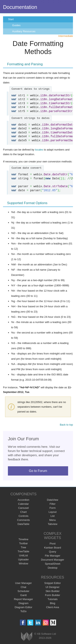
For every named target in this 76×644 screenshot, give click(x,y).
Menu (53, 520)
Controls (23, 516)
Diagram (23, 603)
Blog (52, 603)
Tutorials (53, 599)
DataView (53, 500)
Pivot (53, 544)
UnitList (23, 555)
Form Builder (52, 595)
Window (24, 563)
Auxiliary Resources (24, 31)
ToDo (24, 611)
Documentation (20, 7)
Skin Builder (53, 591)
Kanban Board (53, 548)
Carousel (24, 508)
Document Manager (52, 560)
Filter (53, 504)
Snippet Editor (52, 583)
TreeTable (23, 551)
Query (53, 552)
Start (11, 19)
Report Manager (24, 599)
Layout (53, 512)
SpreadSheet (52, 564)
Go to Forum (38, 471)
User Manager (24, 583)
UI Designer (53, 587)
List (52, 516)
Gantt (24, 595)
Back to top (66, 425)
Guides (16, 25)
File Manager (52, 556)
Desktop (52, 568)
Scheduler (23, 591)
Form (52, 508)
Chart (24, 512)
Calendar (23, 504)
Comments (23, 520)
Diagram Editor (23, 607)
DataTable (23, 524)
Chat (23, 587)
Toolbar (23, 543)
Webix (27, 636)
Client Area (53, 607)
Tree (24, 547)
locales (39, 150)
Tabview (53, 524)
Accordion (24, 500)
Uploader (23, 559)
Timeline (23, 539)
